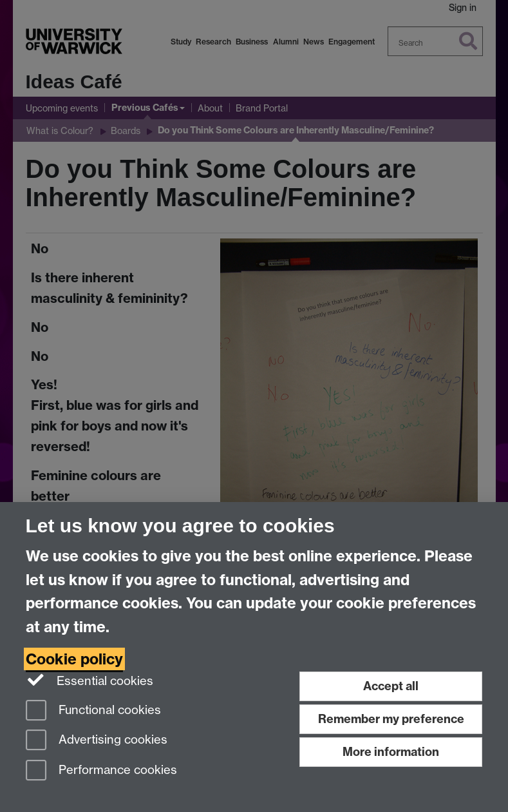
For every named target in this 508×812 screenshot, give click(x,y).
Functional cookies (93, 711)
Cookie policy (74, 659)
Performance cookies (101, 771)
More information (391, 752)
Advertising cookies (97, 741)
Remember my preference (391, 719)
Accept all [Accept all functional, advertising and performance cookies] (391, 686)
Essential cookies (90, 680)
